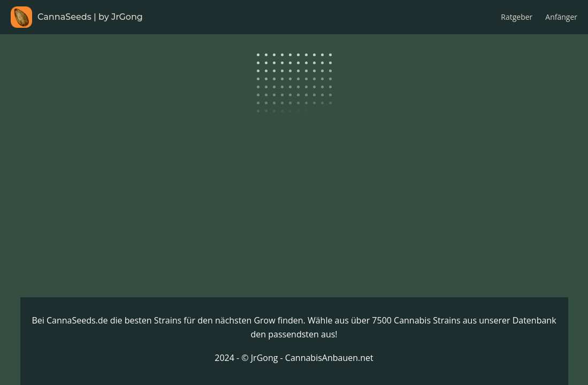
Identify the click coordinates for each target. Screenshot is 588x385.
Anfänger (561, 17)
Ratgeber (517, 17)
